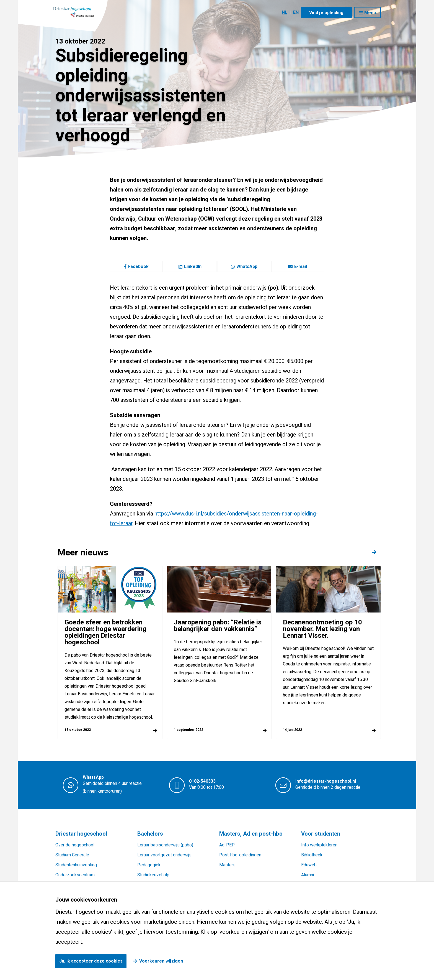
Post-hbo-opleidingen (240, 855)
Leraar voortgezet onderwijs (164, 855)
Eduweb (309, 865)
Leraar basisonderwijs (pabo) (165, 845)
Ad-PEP (227, 845)
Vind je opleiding (326, 13)
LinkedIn (190, 267)
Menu (370, 13)
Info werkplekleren (319, 845)
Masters (227, 865)
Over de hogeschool (75, 845)
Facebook (136, 267)
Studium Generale (72, 855)
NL (285, 12)
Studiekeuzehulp (153, 875)
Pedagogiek (149, 865)
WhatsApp (244, 267)
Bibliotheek (312, 855)
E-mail (298, 267)
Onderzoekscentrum (75, 875)
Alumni (308, 875)
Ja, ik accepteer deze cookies (91, 961)
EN (296, 12)
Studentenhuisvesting (76, 865)
